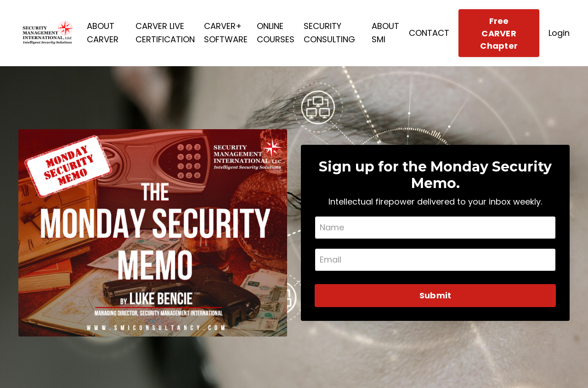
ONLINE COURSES (276, 33)
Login (559, 33)
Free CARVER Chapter (499, 33)
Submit (435, 295)
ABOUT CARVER (103, 33)
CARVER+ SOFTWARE (226, 33)
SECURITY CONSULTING (329, 33)
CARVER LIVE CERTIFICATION (165, 33)
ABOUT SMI (385, 33)
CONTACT (429, 33)
